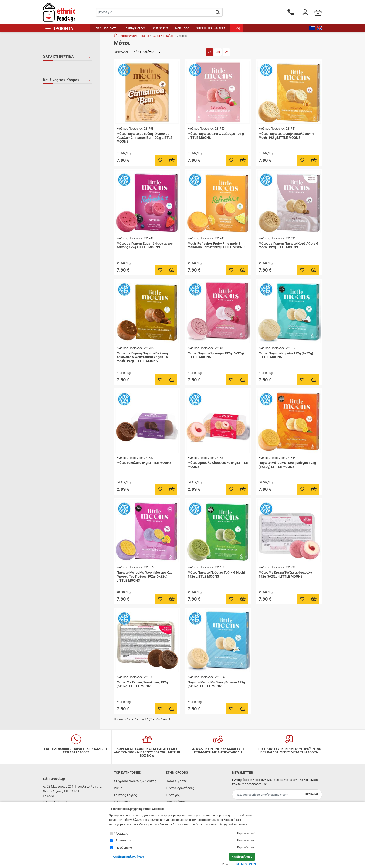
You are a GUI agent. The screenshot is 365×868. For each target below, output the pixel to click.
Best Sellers (160, 28)
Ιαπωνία (55, 101)
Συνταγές (173, 795)
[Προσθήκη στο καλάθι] (172, 160)
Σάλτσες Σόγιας (125, 795)
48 (218, 52)
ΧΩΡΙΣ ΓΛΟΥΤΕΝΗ (62, 80)
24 (210, 52)
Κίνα (52, 108)
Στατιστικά (123, 840)
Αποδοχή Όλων (242, 857)
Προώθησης (124, 848)
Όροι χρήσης (175, 802)
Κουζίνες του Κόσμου (61, 91)
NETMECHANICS (246, 864)
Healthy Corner (134, 28)
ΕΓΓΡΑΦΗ (312, 795)
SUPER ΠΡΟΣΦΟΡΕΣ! (211, 28)
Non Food (182, 28)
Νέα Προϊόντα (106, 28)
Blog (237, 28)
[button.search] (218, 12)
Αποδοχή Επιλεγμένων (128, 857)
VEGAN (54, 67)
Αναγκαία (122, 833)
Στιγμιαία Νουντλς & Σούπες (135, 781)
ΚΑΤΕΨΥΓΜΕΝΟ (60, 73)
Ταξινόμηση (121, 52)
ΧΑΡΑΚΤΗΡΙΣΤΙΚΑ (58, 57)
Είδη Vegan (122, 802)
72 (226, 52)
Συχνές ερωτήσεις (180, 788)
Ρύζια (118, 788)
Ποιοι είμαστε (176, 781)
